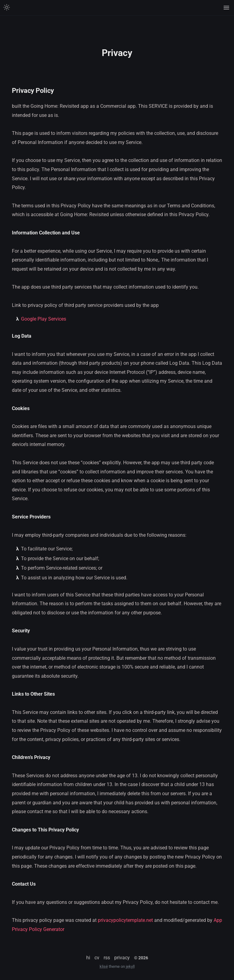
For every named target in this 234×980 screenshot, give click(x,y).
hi (88, 958)
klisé (104, 966)
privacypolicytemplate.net (125, 920)
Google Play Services (44, 319)
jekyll (130, 966)
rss (107, 958)
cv (97, 958)
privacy (122, 958)
